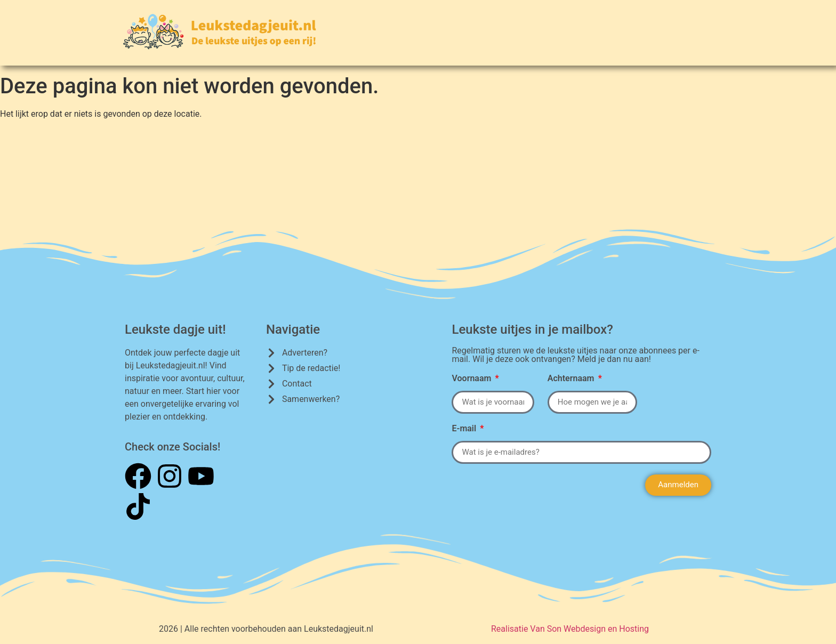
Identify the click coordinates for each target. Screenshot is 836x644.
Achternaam (572, 379)
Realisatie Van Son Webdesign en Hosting (570, 629)
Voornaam (472, 379)
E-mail (465, 429)
